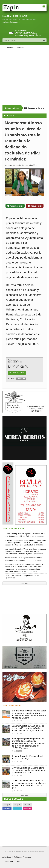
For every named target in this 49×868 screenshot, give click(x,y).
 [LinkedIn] (26, 367)
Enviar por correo (17, 373)
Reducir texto (35, 206)
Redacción (21, 379)
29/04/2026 (17, 751)
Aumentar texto (15, 206)
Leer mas (24, 583)
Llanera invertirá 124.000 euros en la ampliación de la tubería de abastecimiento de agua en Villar (28, 728)
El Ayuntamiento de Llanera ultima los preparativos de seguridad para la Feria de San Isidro (28, 770)
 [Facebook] (18, 367)
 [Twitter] (14, 367)
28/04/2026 (17, 762)
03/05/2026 (17, 721)
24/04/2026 (17, 791)
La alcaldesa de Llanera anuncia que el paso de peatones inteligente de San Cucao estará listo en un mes (29, 784)
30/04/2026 (17, 734)
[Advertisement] (24, 78)
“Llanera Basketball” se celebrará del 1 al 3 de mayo (28, 757)
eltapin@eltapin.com (12, 22)
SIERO (15, 16)
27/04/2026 (17, 776)
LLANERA (7, 16)
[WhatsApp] (9, 367)
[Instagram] (22, 367)
